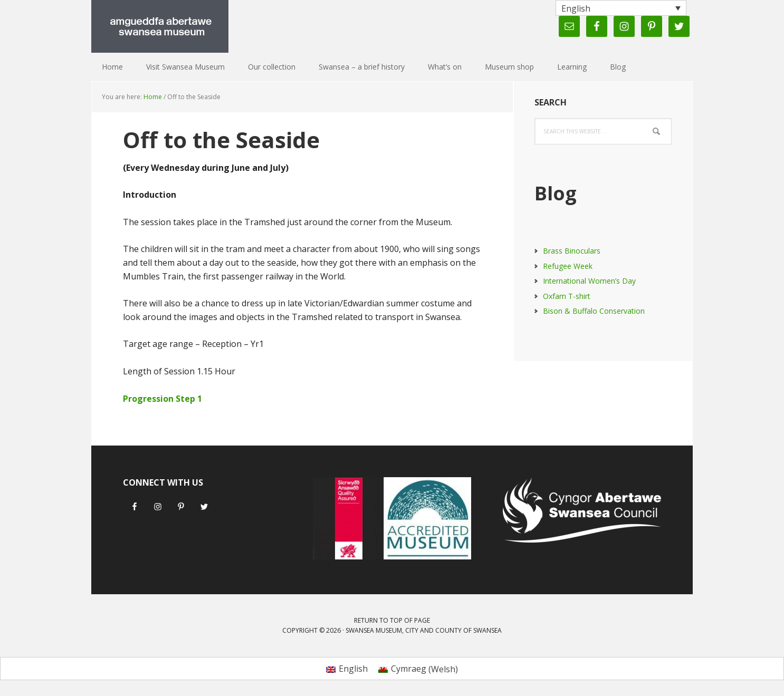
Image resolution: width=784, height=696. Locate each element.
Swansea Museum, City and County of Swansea (424, 630)
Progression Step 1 (162, 399)
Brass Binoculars (572, 251)
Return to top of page (392, 620)
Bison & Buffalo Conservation (594, 311)
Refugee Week (568, 266)
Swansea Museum (160, 26)
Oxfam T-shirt (567, 296)
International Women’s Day (589, 281)
